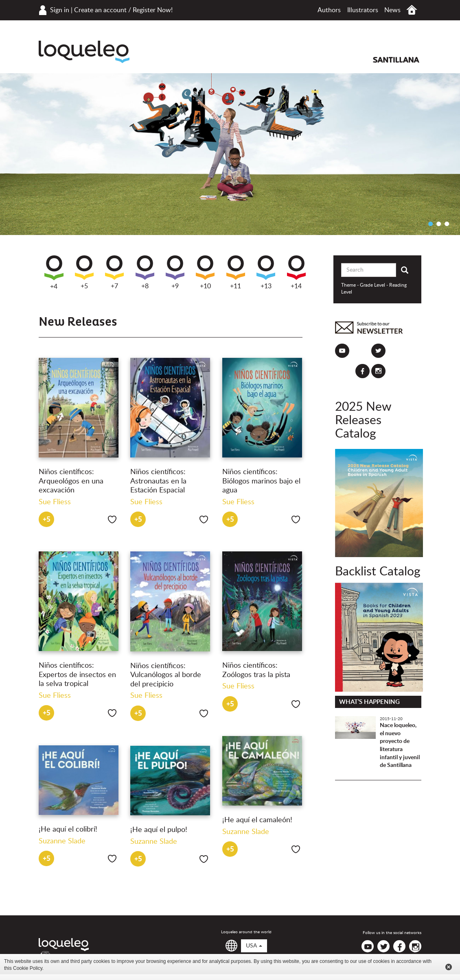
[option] (230, 154)
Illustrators (363, 10)
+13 (266, 272)
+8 (145, 272)
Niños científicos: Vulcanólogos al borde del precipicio (166, 675)
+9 (175, 272)
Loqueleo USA (84, 52)
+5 (84, 272)
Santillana (396, 60)
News (392, 10)
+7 (114, 272)
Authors (329, 10)
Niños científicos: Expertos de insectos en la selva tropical (77, 675)
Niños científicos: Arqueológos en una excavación (71, 481)
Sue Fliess (55, 502)
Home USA (412, 10)
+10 (205, 272)
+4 (54, 273)
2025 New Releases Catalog (363, 420)
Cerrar (449, 967)
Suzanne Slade (246, 832)
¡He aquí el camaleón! (257, 820)
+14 (296, 272)
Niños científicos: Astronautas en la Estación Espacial (158, 481)
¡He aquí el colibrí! (68, 830)
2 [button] (438, 224)
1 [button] (430, 224)
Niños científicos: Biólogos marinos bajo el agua (261, 481)
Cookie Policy (28, 968)
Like (112, 519)
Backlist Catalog (378, 572)
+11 (236, 272)
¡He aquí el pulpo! (159, 830)
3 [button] (447, 224)
